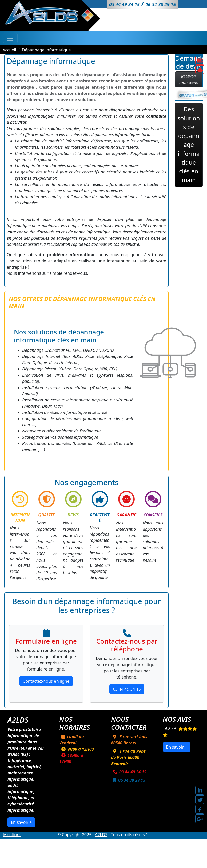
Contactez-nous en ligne (46, 681)
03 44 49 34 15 (127, 689)
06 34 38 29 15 (128, 780)
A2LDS (101, 835)
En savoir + (21, 822)
